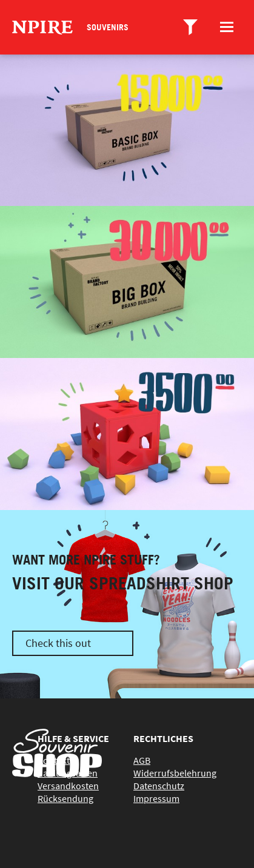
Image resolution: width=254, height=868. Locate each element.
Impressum (156, 798)
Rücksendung (65, 798)
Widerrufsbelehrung (175, 773)
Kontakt (54, 760)
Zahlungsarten (68, 773)
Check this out (58, 643)
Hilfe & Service (73, 738)
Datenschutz (159, 786)
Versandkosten (68, 786)
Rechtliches (163, 738)
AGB (142, 760)
